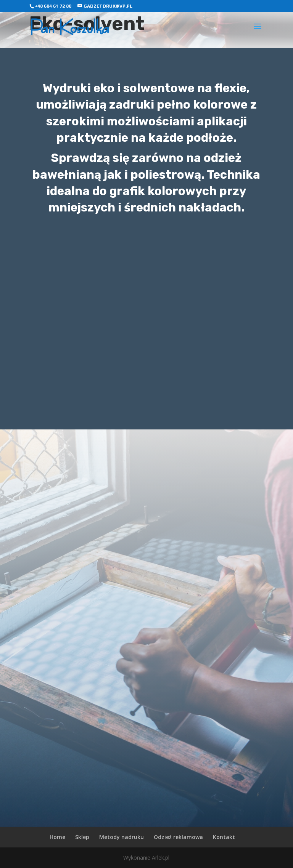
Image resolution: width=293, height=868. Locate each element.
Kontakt (224, 837)
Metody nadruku (122, 837)
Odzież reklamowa (178, 837)
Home (57, 837)
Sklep (82, 837)
